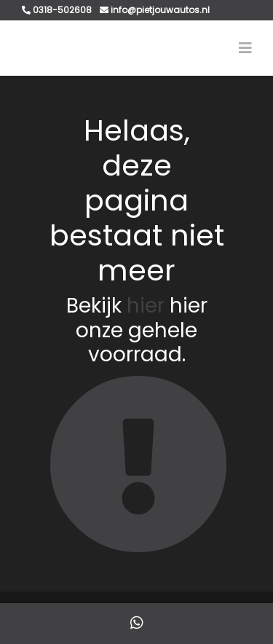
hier (146, 306)
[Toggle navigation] (245, 48)
